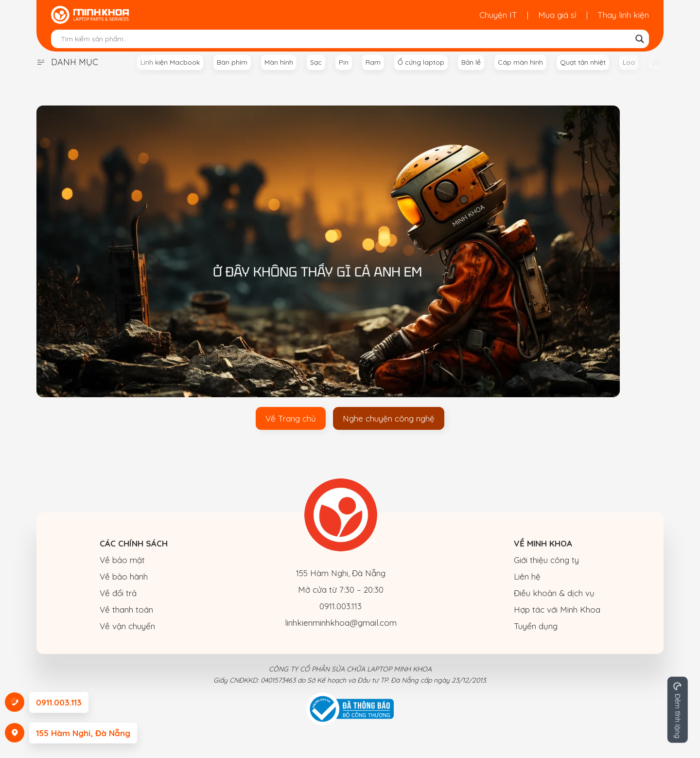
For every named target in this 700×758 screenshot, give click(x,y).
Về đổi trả (118, 593)
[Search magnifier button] (640, 39)
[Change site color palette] (678, 710)
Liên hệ (527, 576)
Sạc (316, 62)
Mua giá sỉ (557, 15)
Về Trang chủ (291, 418)
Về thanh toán (126, 609)
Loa (629, 62)
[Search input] (346, 39)
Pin (344, 62)
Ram (373, 62)
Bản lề (471, 62)
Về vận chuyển (127, 626)
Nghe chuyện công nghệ (389, 418)
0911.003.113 (341, 606)
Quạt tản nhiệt (583, 62)
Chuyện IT (498, 15)
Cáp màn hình (520, 62)
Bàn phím (232, 62)
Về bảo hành (124, 576)
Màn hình (279, 62)
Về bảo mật (122, 560)
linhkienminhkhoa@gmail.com (341, 623)
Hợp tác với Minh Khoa (557, 609)
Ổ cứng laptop (421, 62)
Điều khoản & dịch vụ (554, 593)
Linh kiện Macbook (170, 62)
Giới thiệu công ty (546, 560)
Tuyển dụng (536, 626)
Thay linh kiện (623, 15)
